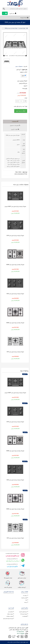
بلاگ (26, 600)
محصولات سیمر (19, 66)
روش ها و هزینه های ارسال (8, 619)
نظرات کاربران (15, 129)
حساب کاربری (13, 13)
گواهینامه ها (25, 616)
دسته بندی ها (24, 18)
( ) (5, 13)
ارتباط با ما (25, 596)
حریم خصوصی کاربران (23, 612)
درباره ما (26, 602)
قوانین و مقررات (24, 598)
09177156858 (21, 634)
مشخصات (15, 122)
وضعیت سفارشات (10, 616)
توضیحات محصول (15, 126)
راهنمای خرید (11, 612)
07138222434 (20, 632)
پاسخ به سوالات (10, 614)
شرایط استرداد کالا (24, 614)
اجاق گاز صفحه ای (22, 28)
